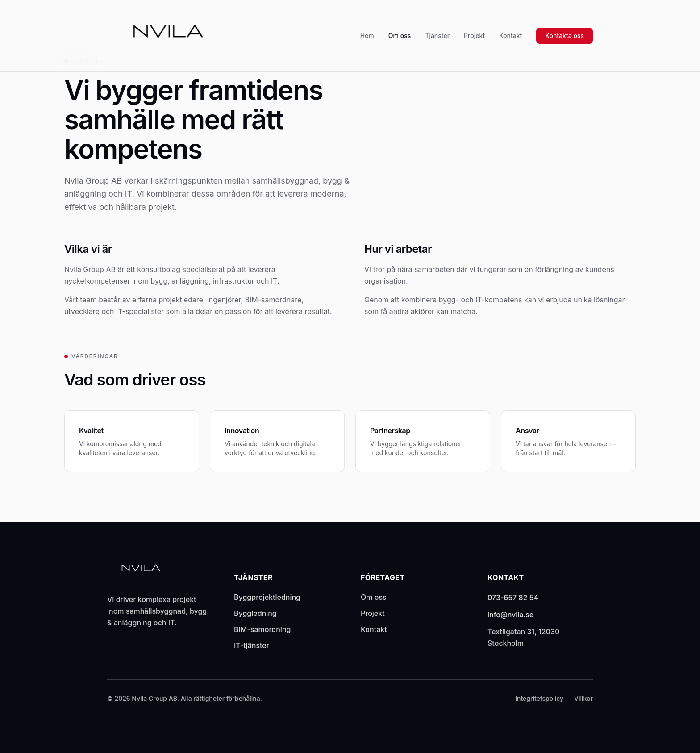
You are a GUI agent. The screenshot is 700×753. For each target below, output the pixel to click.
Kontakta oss (565, 36)
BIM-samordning (262, 629)
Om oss (400, 36)
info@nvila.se (510, 615)
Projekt (474, 36)
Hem (367, 36)
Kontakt (510, 36)
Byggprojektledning (267, 597)
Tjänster (437, 36)
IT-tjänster (252, 645)
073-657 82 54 (513, 598)
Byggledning (255, 613)
